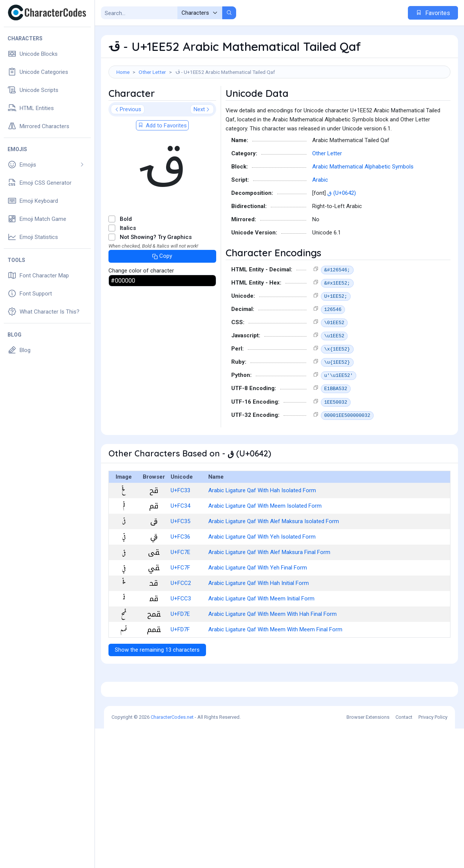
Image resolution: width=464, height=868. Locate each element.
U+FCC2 (181, 617)
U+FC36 (180, 571)
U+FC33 (180, 524)
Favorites (433, 13)
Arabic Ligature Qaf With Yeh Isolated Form (262, 571)
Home (123, 72)
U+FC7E (180, 586)
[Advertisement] (279, 103)
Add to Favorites (162, 159)
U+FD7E (180, 648)
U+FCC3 (181, 632)
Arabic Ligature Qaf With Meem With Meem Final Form (275, 663)
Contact (404, 857)
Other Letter (152, 72)
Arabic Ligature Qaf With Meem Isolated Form (265, 540)
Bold (126, 253)
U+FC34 (180, 540)
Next (202, 143)
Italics (128, 262)
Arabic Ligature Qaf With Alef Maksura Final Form (269, 586)
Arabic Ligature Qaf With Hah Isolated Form (262, 524)
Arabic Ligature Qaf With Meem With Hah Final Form (272, 648)
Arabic (320, 214)
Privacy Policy (433, 857)
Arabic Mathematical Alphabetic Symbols (363, 201)
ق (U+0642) (342, 227)
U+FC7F (180, 602)
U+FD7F (180, 663)
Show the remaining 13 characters (157, 684)
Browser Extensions (368, 857)
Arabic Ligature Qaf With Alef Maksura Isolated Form (274, 555)
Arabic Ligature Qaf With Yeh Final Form (258, 602)
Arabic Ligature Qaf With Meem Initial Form (261, 632)
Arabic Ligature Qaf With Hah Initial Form (259, 617)
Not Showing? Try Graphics (156, 271)
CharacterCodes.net (172, 857)
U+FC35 (180, 555)
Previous (128, 143)
